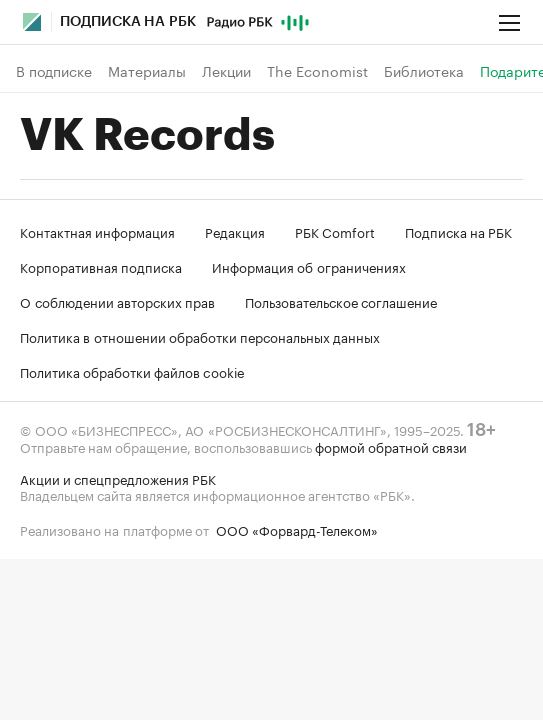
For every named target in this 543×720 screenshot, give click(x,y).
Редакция (235, 231)
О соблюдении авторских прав (117, 301)
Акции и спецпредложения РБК (118, 478)
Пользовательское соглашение (341, 301)
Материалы (147, 71)
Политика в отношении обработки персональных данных (200, 336)
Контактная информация (97, 231)
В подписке (54, 71)
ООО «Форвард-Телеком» (297, 529)
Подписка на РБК (458, 231)
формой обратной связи (391, 446)
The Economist (317, 71)
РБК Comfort (335, 231)
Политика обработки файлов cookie (132, 371)
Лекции (226, 71)
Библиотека (424, 71)
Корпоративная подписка (101, 266)
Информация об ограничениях (309, 266)
